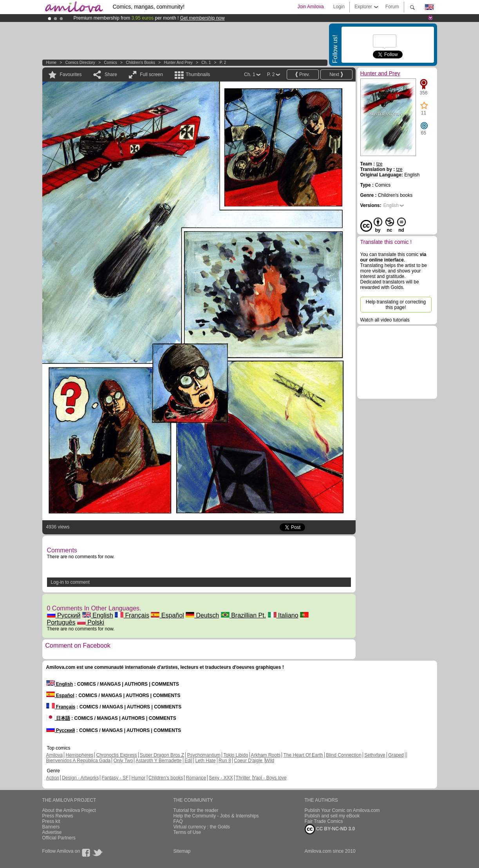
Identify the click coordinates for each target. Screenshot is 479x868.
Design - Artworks (80, 778)
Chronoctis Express (117, 755)
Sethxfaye (375, 755)
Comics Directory (80, 63)
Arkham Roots (266, 755)
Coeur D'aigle (249, 761)
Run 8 (225, 761)
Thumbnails (198, 74)
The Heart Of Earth (303, 755)
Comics (110, 63)
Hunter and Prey (178, 63)
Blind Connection (344, 755)
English (98, 615)
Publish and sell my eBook (332, 816)
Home (52, 63)
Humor (139, 778)
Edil (188, 761)
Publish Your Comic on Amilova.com (342, 810)
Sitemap (182, 851)
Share (111, 74)
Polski (91, 622)
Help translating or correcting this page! (396, 305)
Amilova (55, 755)
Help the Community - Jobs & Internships (216, 816)
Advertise (52, 832)
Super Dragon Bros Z (162, 755)
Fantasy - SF (115, 778)
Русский (64, 615)
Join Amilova (310, 7)
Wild (270, 761)
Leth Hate (205, 761)
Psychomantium (204, 755)
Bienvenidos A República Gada (79, 761)
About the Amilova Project (69, 810)
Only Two (123, 761)
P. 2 (223, 63)
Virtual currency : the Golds (202, 827)
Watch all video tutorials (385, 320)
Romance (196, 778)
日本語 (58, 718)
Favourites (71, 74)
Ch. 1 (206, 63)
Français (132, 615)
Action (53, 778)
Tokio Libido (236, 755)
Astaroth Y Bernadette (159, 761)
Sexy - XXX (221, 778)
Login (339, 7)
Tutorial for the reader (196, 810)
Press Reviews (58, 816)
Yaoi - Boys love (270, 778)
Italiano (283, 615)
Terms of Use (187, 832)
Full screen (151, 74)
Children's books (140, 63)
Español (167, 615)
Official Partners (59, 838)
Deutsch (202, 615)
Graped (396, 755)
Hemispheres (80, 755)
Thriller (244, 778)
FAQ (178, 821)
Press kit (51, 821)
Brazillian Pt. (243, 615)
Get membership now (202, 18)
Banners (51, 827)
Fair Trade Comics (324, 821)
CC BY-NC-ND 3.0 (330, 829)
